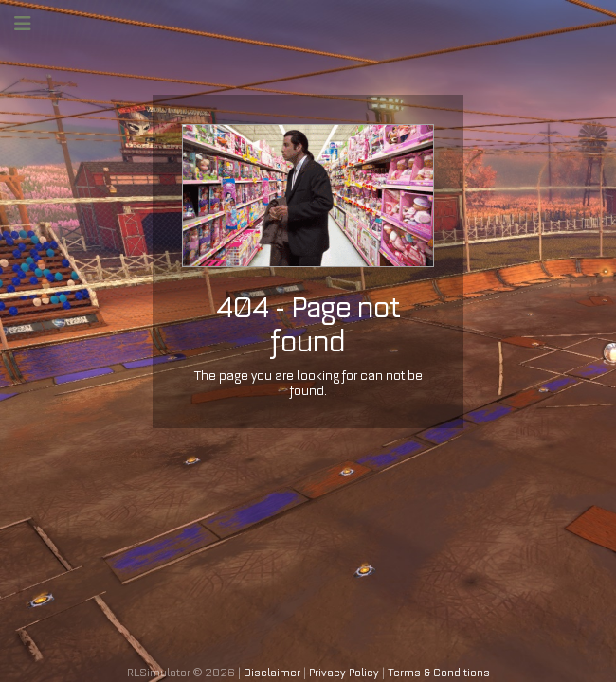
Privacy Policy (344, 673)
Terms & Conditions (439, 673)
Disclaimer (272, 673)
